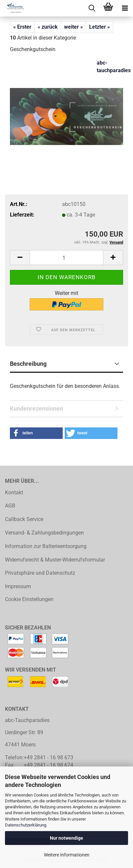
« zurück (48, 27)
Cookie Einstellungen (29, 599)
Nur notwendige (66, 838)
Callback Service (24, 519)
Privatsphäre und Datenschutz (40, 573)
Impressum (18, 586)
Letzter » (100, 27)
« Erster (22, 27)
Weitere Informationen (67, 855)
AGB (10, 506)
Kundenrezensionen (36, 408)
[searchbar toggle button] (92, 8)
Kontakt (14, 492)
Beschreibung (28, 364)
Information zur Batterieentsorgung (46, 546)
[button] (20, 258)
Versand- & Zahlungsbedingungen (44, 533)
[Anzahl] (66, 258)
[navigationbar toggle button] (125, 8)
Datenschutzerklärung (26, 825)
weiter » (73, 27)
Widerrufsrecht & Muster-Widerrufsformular (55, 560)
